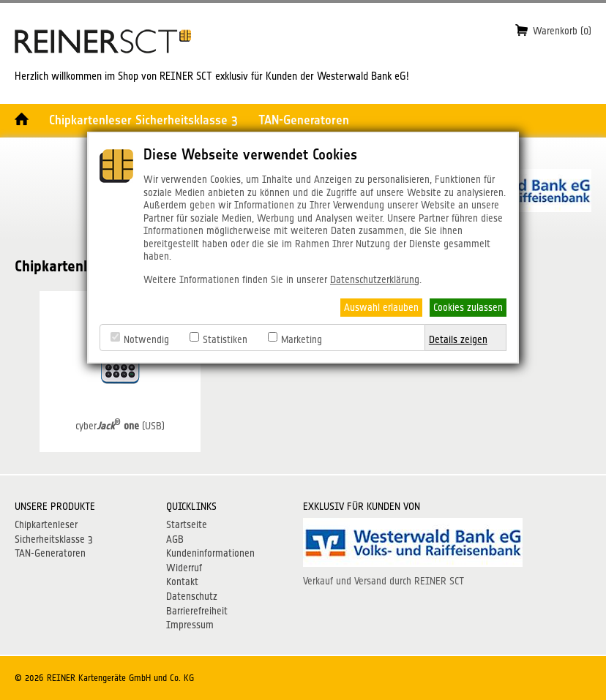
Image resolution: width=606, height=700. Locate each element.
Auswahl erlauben (381, 307)
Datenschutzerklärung (375, 279)
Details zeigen (458, 339)
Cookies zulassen (468, 307)
